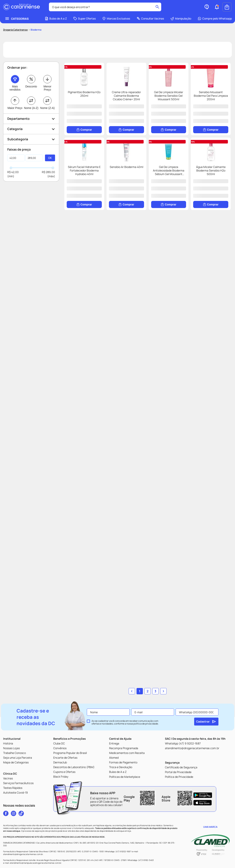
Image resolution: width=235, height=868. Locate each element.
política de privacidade (146, 714)
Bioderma (36, 36)
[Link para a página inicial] (15, 36)
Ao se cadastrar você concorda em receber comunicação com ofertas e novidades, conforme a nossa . (125, 712)
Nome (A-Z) (31, 114)
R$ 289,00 (48, 178)
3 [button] (155, 676)
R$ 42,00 (13, 178)
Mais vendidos (15, 94)
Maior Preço (15, 114)
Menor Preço (47, 94)
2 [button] (148, 676)
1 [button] (140, 676)
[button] (217, 13)
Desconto (31, 93)
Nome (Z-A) (47, 114)
